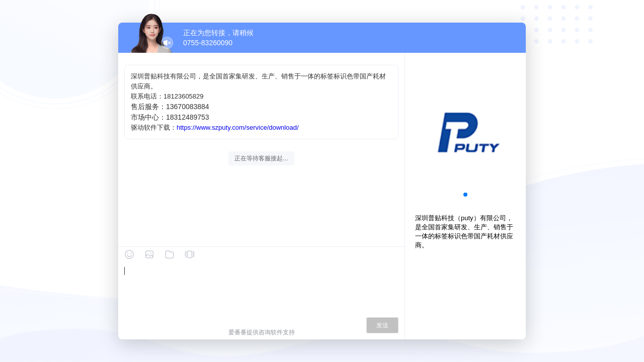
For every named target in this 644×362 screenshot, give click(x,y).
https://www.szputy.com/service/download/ (238, 127)
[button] (465, 195)
